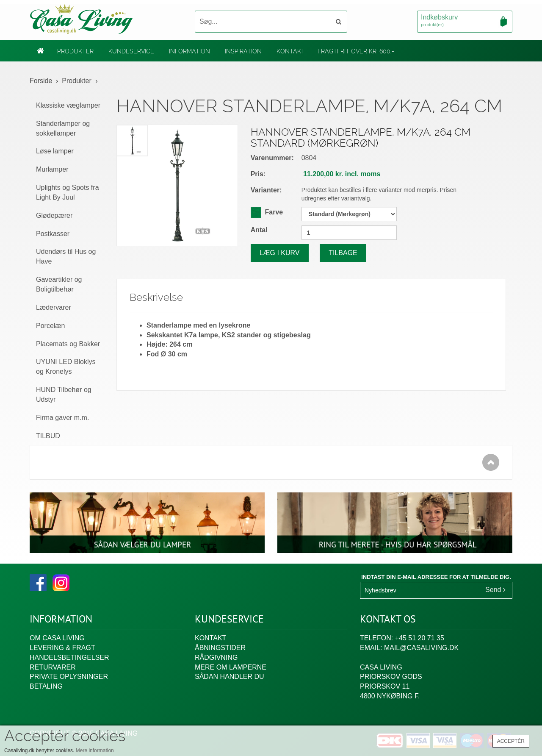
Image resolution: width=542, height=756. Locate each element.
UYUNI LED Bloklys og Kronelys (66, 367)
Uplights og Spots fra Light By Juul (68, 192)
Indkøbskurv (465, 21)
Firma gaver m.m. (62, 418)
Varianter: (266, 190)
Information (189, 51)
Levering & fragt (62, 648)
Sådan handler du (230, 677)
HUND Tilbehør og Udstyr (64, 395)
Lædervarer (54, 307)
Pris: (258, 174)
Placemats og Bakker (68, 344)
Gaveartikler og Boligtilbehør (59, 284)
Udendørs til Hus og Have (66, 256)
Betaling (46, 686)
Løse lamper (55, 151)
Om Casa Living (57, 638)
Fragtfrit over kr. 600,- (356, 51)
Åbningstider (220, 648)
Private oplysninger (69, 677)
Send (495, 590)
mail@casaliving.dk (421, 648)
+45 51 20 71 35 (420, 638)
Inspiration (243, 51)
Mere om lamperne (231, 667)
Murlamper (52, 169)
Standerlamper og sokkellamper (63, 128)
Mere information (95, 750)
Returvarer (53, 667)
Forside (41, 81)
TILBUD (48, 436)
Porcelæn (50, 326)
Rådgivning (216, 657)
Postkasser (53, 234)
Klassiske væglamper (68, 105)
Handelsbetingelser (69, 657)
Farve (267, 212)
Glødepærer (54, 215)
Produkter (75, 51)
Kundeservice (131, 51)
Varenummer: (272, 158)
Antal (259, 230)
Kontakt (291, 51)
